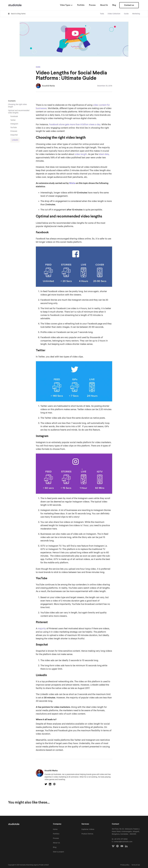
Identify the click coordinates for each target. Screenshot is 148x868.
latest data (103, 154)
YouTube (14, 128)
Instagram (14, 124)
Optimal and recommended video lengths (19, 112)
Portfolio (81, 5)
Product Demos (87, 834)
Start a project (58, 852)
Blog (114, 5)
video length (81, 154)
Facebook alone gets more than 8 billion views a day (75, 124)
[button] (66, 5)
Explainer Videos (88, 829)
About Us (104, 5)
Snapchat (14, 135)
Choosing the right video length (17, 106)
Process (92, 5)
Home (55, 829)
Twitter (13, 120)
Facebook (14, 117)
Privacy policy (125, 865)
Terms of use (136, 865)
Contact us (129, 5)
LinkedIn (15, 140)
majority (42, 629)
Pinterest (14, 131)
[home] (15, 5)
